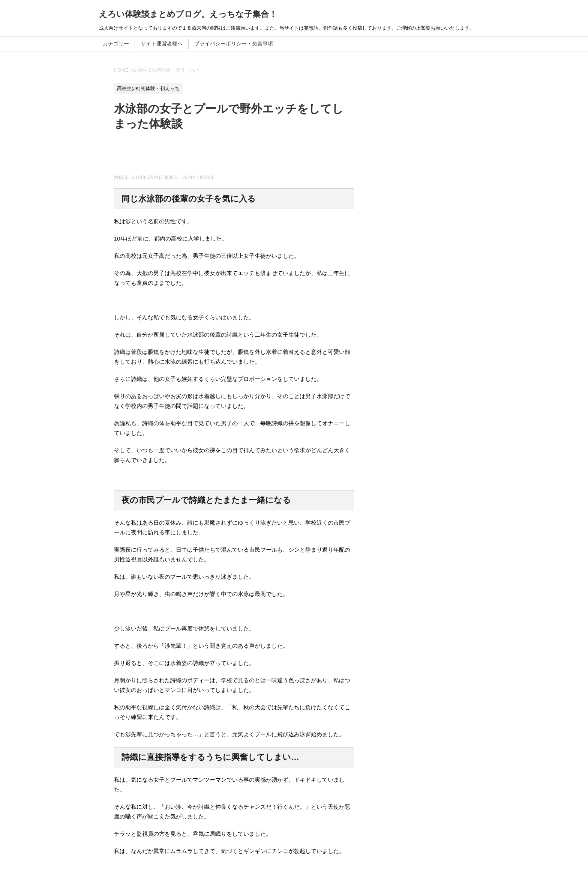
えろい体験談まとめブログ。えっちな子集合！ (188, 14)
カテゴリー (116, 44)
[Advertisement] (250, 156)
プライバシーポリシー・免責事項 (234, 44)
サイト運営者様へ (162, 44)
